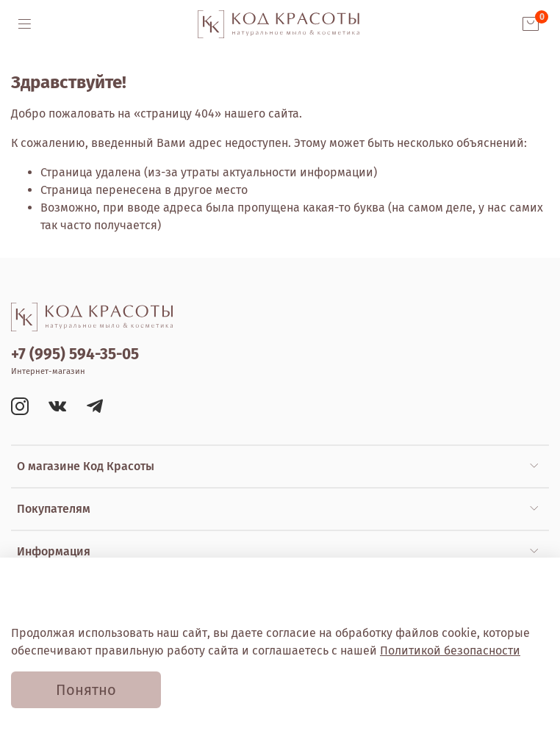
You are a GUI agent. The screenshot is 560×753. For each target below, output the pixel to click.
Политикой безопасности (450, 651)
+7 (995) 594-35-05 (75, 354)
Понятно (86, 690)
